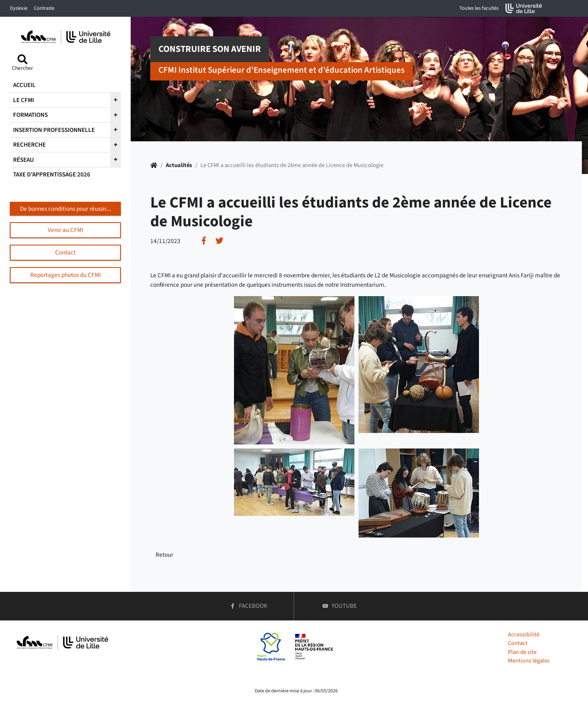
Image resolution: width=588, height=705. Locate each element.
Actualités (179, 165)
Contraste (44, 8)
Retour (164, 555)
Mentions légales (529, 661)
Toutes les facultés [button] (479, 8)
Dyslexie (19, 8)
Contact (518, 643)
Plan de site (522, 652)
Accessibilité (524, 635)
